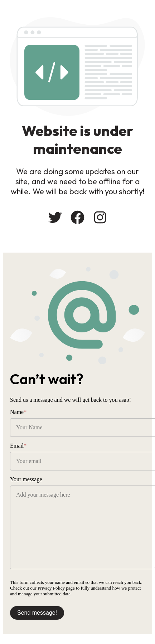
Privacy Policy (51, 588)
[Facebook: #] (77, 217)
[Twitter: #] (55, 217)
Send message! (37, 613)
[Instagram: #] (100, 217)
